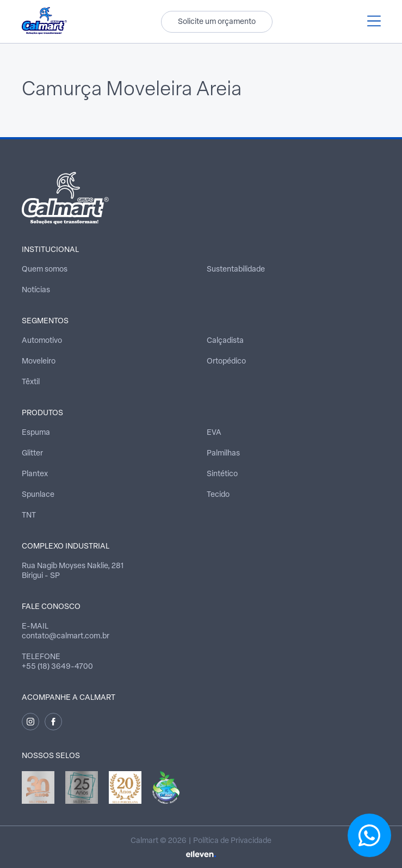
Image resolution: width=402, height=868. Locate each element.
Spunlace (38, 495)
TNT (29, 516)
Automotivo (42, 341)
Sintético (222, 474)
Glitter (32, 454)
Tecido (218, 495)
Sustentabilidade (236, 270)
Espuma (36, 433)
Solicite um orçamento (217, 22)
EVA (214, 433)
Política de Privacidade (232, 841)
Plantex (35, 474)
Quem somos (45, 270)
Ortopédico (226, 362)
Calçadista (225, 341)
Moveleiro (39, 362)
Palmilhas (223, 454)
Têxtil (31, 382)
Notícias (36, 290)
